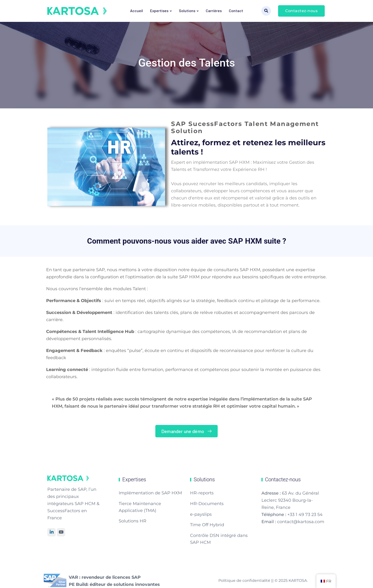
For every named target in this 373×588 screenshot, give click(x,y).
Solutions (187, 11)
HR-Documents (207, 504)
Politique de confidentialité (245, 581)
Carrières (214, 11)
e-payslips (201, 514)
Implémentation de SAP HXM (150, 493)
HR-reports (202, 493)
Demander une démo (188, 431)
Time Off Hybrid (207, 525)
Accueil (137, 11)
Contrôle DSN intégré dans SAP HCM (219, 539)
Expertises (159, 11)
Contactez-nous (301, 11)
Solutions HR (133, 521)
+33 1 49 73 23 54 (305, 515)
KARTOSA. (298, 581)
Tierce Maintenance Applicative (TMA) (140, 507)
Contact (236, 11)
